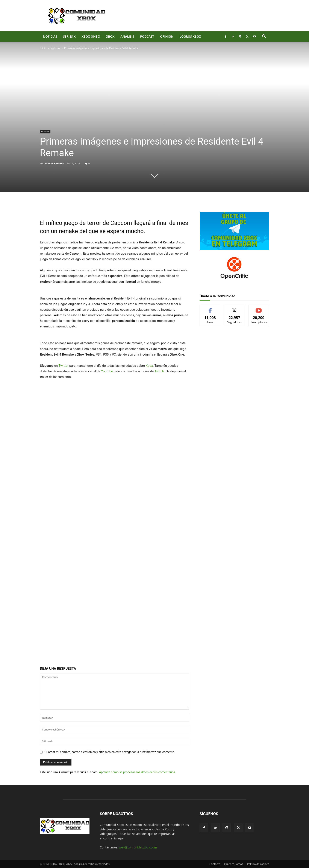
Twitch (159, 371)
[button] (264, 37)
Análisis (127, 36)
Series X (69, 36)
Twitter (64, 366)
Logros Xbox (190, 36)
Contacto (215, 864)
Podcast (147, 36)
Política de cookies (258, 864)
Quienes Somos (234, 864)
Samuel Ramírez (54, 163)
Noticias (50, 36)
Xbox (149, 366)
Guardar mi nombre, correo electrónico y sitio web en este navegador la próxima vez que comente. (110, 752)
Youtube (107, 371)
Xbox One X (91, 36)
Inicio (43, 48)
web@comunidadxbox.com (138, 847)
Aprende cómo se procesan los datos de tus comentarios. (137, 772)
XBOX (110, 36)
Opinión (167, 36)
